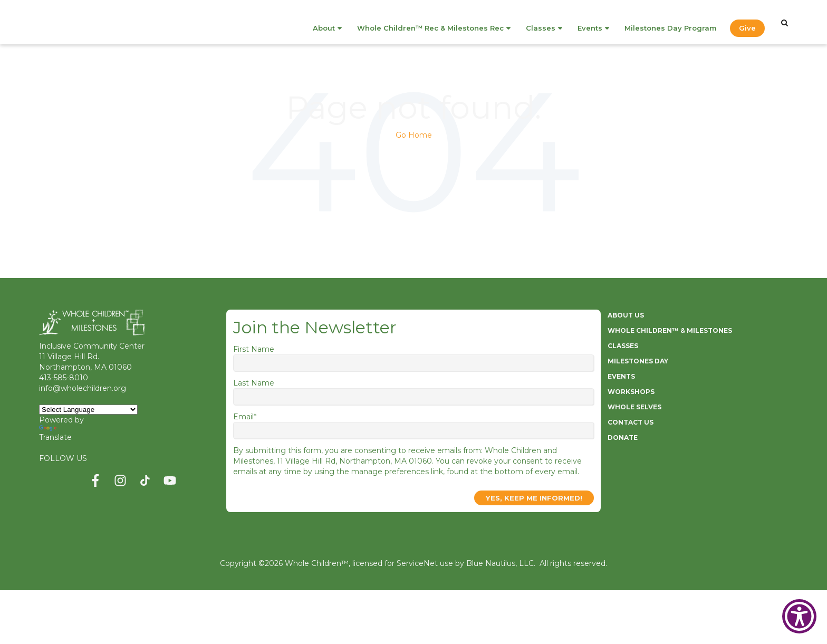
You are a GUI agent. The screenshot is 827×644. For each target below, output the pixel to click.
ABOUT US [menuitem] (626, 315)
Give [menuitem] (747, 22)
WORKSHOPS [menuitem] (631, 392)
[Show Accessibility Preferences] (799, 616)
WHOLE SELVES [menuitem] (634, 407)
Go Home (414, 135)
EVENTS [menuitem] (621, 376)
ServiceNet (417, 563)
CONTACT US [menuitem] (631, 422)
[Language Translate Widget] (88, 410)
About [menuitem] (324, 22)
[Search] (785, 23)
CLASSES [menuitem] (623, 346)
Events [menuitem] (590, 22)
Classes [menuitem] (541, 22)
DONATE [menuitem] (623, 438)
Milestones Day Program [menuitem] (671, 22)
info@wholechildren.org (83, 388)
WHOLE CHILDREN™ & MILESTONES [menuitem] (670, 330)
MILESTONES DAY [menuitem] (638, 361)
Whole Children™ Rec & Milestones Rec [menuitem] (430, 22)
